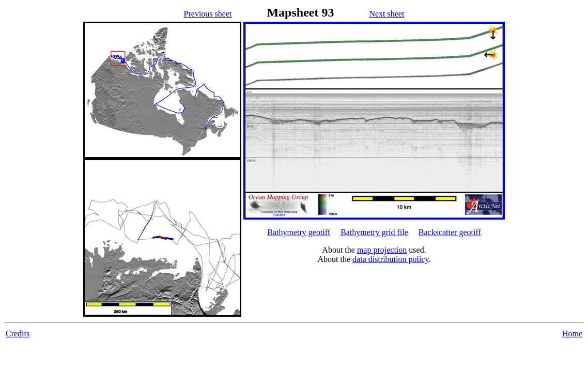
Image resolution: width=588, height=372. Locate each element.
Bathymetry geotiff (299, 232)
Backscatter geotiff (450, 232)
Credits (18, 334)
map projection (382, 250)
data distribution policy (390, 259)
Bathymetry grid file (374, 232)
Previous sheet (208, 14)
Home (572, 334)
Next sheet (386, 14)
